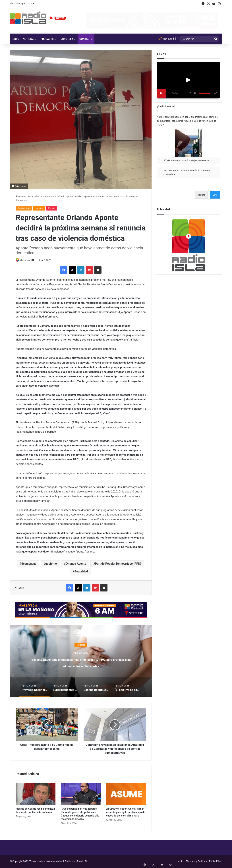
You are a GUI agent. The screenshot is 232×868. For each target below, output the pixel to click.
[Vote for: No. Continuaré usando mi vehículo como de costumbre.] (189, 173)
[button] (188, 143)
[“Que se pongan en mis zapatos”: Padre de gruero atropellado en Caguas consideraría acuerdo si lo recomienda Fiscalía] (81, 794)
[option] (81, 661)
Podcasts (47, 39)
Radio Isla (66, 39)
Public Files (215, 861)
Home (20, 196)
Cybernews (28, 260)
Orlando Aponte (76, 564)
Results (201, 195)
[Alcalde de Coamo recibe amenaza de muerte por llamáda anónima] (36, 794)
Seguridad (81, 572)
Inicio (15, 39)
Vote (215, 195)
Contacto (86, 39)
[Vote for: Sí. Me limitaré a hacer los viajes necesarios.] (189, 147)
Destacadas (33, 196)
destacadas (29, 564)
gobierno (51, 564)
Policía (52, 208)
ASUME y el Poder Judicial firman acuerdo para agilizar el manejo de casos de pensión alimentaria (126, 812)
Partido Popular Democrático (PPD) (118, 564)
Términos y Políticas (196, 861)
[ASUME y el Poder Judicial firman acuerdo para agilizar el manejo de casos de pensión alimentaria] (126, 794)
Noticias (29, 39)
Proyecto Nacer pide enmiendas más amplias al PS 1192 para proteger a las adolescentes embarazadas (81, 666)
